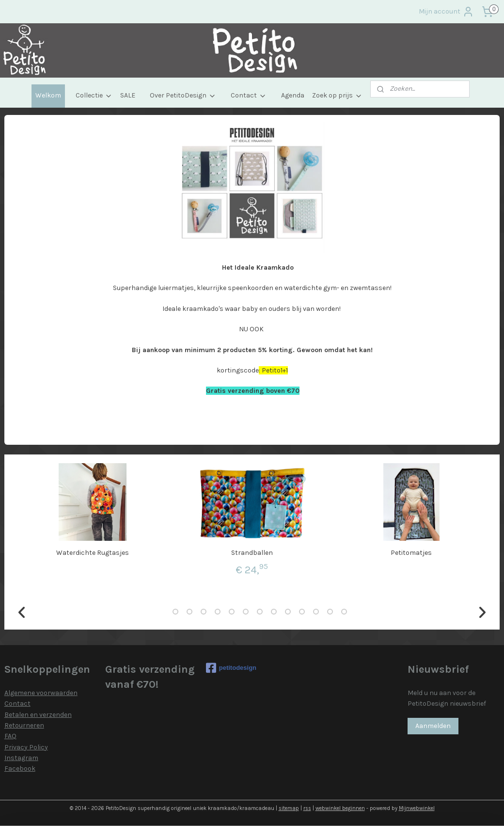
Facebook (20, 769)
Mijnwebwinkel (417, 808)
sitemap (289, 808)
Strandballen (252, 553)
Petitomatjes (411, 553)
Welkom (48, 95)
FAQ (10, 736)
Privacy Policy (26, 747)
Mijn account (446, 12)
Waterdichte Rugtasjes (93, 553)
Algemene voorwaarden (41, 693)
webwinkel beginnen (340, 808)
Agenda (293, 95)
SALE (128, 95)
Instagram (21, 758)
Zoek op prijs (337, 95)
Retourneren (24, 725)
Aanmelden (433, 726)
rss (307, 808)
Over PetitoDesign (183, 95)
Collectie (94, 95)
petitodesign (231, 668)
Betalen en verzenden (38, 715)
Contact (249, 95)
